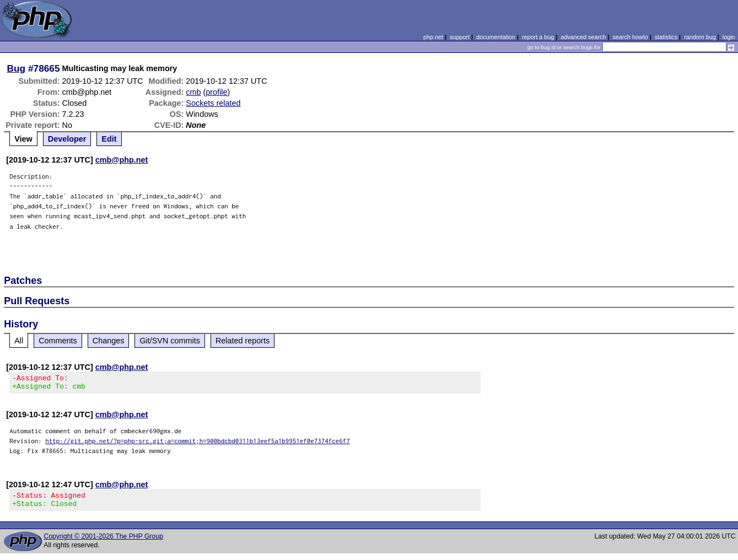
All (19, 341)
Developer (67, 139)
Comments (58, 341)
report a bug (538, 37)
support (460, 37)
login (729, 37)
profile (216, 92)
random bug (700, 37)
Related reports (243, 341)
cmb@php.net (122, 160)
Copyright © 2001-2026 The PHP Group (103, 543)
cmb (193, 92)
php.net (433, 37)
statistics (666, 37)
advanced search (583, 37)
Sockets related (213, 103)
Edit (109, 139)
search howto (630, 37)
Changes (109, 341)
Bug (17, 68)
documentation (496, 37)
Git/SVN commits (170, 341)
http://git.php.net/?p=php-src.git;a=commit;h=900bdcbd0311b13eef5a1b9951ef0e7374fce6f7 (198, 444)
